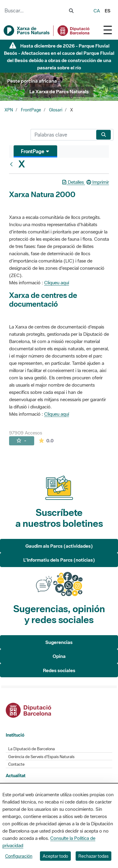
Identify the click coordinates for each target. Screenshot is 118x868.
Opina (59, 656)
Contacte (16, 764)
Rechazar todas (93, 856)
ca (97, 11)
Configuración (19, 856)
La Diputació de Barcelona (31, 749)
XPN (9, 110)
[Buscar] (62, 135)
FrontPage (31, 110)
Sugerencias (59, 642)
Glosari (56, 110)
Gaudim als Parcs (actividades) (59, 546)
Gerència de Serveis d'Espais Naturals (41, 757)
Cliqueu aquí (57, 282)
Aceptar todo (55, 856)
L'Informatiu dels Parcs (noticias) (59, 560)
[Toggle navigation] (108, 30)
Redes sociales (59, 670)
